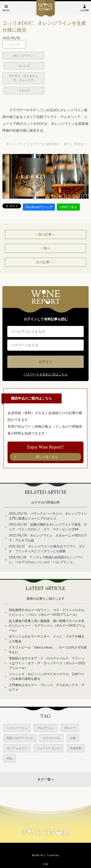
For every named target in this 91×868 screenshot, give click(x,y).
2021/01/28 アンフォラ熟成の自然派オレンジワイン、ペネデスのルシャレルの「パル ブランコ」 (46, 560)
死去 (10, 758)
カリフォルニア (17, 748)
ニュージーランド (49, 748)
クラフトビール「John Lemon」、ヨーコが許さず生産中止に (48, 650)
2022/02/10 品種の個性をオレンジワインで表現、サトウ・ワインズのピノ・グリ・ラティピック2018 (48, 527)
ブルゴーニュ (46, 728)
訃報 (73, 738)
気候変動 (76, 748)
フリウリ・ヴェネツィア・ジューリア (23, 78)
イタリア (24, 90)
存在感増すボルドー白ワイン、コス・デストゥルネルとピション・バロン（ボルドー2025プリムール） (47, 612)
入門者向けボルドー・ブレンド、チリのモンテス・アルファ (47, 687)
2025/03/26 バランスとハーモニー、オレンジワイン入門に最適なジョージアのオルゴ (48, 516)
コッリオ (24, 66)
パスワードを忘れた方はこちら (46, 374)
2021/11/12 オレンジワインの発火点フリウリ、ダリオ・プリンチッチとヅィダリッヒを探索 (47, 549)
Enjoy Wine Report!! (45, 453)
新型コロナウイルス (20, 738)
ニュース (14, 44)
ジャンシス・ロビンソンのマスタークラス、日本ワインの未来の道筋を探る (47, 677)
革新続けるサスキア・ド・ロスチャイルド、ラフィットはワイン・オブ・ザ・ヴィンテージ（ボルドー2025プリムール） (47, 663)
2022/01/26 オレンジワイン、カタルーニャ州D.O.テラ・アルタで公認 (48, 538)
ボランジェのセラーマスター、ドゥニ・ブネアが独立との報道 (47, 639)
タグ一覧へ (46, 779)
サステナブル (51, 738)
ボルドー (70, 728)
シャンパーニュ (17, 728)
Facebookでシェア (39, 207)
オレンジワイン (23, 55)
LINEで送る (68, 207)
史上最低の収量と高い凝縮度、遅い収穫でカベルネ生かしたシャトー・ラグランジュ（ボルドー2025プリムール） (47, 626)
